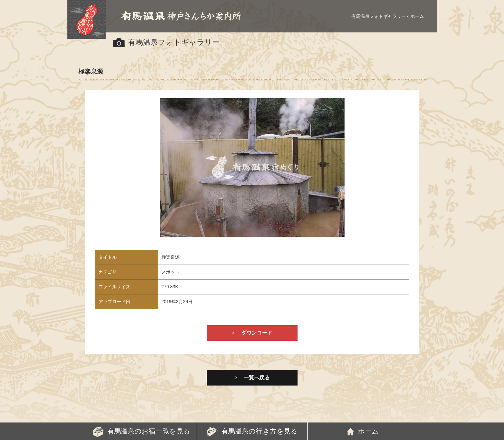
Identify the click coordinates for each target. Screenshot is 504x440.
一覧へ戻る (257, 378)
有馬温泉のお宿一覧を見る (149, 431)
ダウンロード (257, 333)
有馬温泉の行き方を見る (259, 431)
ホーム (417, 16)
